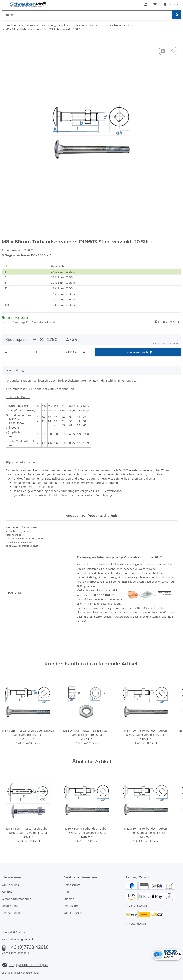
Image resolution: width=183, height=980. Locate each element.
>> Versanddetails (136, 909)
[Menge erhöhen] (84, 338)
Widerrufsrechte (74, 898)
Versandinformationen (16, 884)
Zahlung (7, 878)
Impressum (71, 891)
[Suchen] (177, 15)
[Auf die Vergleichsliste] (163, 51)
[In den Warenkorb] (5, 41)
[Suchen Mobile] (87, 15)
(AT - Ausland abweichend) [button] (41, 322)
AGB (66, 878)
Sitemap (69, 884)
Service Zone (10, 891)
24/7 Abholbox (11, 898)
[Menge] (37, 338)
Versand (50, 968)
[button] (146, 4)
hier (83, 607)
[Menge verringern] (6, 338)
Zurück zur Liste (14, 25)
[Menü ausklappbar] (4, 2)
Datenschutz (72, 871)
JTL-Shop (164, 977)
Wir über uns (10, 871)
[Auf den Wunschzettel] (173, 51)
